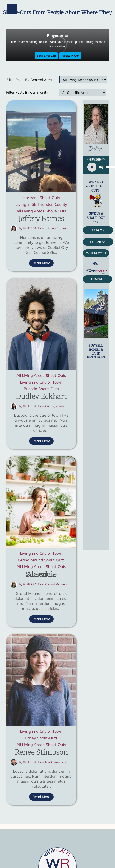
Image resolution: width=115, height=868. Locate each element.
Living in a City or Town (41, 383)
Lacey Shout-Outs (41, 739)
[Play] (92, 167)
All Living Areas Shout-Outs (41, 212)
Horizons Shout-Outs (41, 198)
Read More (41, 263)
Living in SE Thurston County (41, 205)
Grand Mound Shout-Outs (41, 561)
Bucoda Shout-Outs (41, 389)
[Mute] (101, 167)
